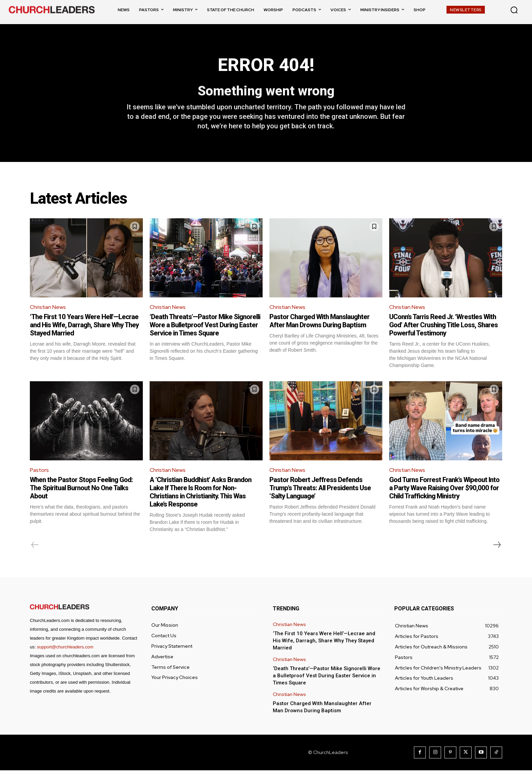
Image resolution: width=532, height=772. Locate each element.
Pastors (40, 471)
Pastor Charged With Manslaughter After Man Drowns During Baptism (319, 322)
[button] (514, 10)
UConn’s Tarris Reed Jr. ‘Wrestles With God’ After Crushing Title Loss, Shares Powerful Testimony (443, 326)
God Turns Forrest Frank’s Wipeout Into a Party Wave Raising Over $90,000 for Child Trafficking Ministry (444, 490)
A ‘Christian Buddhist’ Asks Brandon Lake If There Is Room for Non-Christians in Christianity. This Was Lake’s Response (201, 494)
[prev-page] (35, 547)
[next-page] (497, 547)
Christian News (48, 308)
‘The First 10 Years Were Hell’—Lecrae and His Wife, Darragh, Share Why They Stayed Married (84, 326)
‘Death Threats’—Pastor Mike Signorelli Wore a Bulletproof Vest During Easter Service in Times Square (205, 326)
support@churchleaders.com (65, 649)
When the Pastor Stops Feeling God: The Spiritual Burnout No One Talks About (81, 490)
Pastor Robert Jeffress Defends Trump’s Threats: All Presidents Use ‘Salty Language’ (320, 490)
